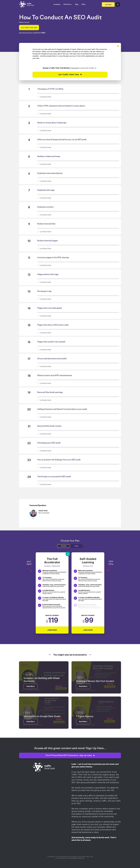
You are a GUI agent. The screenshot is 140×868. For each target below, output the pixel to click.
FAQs (83, 4)
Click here (75, 68)
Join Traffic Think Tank (29, 28)
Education (67, 4)
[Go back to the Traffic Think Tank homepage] (27, 4)
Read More (31, 686)
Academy (57, 4)
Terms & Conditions (72, 857)
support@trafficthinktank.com (77, 858)
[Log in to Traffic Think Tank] (118, 4)
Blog (77, 4)
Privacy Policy (82, 857)
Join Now (108, 4)
